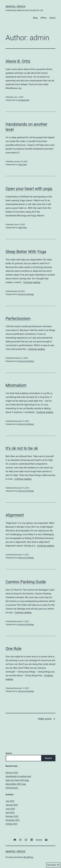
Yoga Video (22, 165)
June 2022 (10, 809)
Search (9, 753)
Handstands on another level (18, 776)
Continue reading (32, 282)
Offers (43, 18)
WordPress (28, 857)
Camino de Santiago (26, 294)
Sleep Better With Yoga (26, 252)
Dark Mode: (53, 865)
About (52, 18)
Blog (35, 18)
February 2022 (12, 816)
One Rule (14, 649)
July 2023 (10, 801)
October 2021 (12, 824)
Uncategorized (24, 100)
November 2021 (13, 820)
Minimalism (16, 385)
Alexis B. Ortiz (18, 61)
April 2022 (10, 813)
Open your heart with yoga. (29, 189)
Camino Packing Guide (26, 582)
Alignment (15, 515)
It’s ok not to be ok (22, 448)
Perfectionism (18, 319)
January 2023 (12, 805)
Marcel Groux (15, 7)
